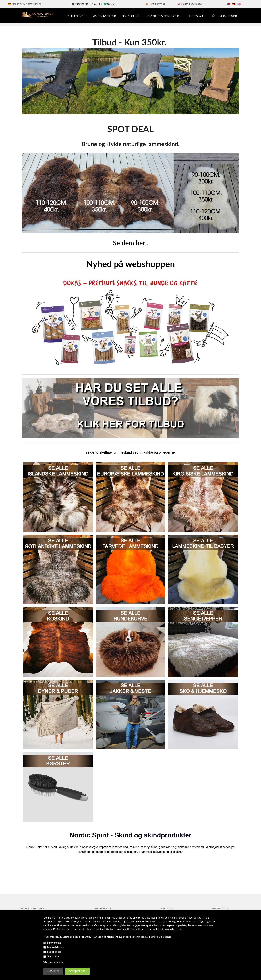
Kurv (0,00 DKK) (229, 16)
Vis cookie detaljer (54, 962)
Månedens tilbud (104, 16)
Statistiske (53, 956)
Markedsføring (56, 947)
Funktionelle (54, 952)
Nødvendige (54, 943)
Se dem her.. (130, 243)
